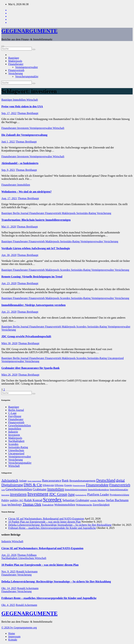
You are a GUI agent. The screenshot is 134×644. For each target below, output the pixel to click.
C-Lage (12, 413)
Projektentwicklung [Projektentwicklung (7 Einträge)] (119, 495)
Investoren (23, 128)
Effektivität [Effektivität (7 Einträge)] (48, 485)
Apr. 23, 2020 (9, 283)
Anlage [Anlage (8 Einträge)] (23, 481)
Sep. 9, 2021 (8, 170)
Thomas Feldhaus (27, 555)
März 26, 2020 (9, 375)
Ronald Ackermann (27, 572)
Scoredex (65, 270)
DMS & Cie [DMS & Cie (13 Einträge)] (33, 485)
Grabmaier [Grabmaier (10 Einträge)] (40, 489)
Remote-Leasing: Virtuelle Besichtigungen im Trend (32, 277)
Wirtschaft (32, 100)
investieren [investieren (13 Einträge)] (18, 494)
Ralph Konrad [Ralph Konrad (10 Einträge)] (33, 500)
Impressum (14, 637)
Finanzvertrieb (16, 70)
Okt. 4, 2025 (8, 605)
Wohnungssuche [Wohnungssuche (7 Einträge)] (84, 505)
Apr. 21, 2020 (9, 312)
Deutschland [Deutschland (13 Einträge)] (106, 480)
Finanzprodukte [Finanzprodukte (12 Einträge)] (97, 485)
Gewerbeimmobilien (20, 426)
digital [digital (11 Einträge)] (120, 480)
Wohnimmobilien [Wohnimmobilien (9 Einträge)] (65, 505)
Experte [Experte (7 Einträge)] (68, 485)
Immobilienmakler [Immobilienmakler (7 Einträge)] (119, 490)
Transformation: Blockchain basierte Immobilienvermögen (36, 220)
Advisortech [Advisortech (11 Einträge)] (10, 480)
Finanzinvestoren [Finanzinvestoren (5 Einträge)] (79, 485)
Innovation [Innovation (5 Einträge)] (5, 495)
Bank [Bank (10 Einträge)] (65, 481)
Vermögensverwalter (26, 67)
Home (12, 633)
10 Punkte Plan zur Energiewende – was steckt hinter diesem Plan (44, 522)
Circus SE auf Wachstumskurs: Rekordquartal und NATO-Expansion (46, 519)
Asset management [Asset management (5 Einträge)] (34, 481)
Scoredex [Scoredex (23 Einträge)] (52, 500)
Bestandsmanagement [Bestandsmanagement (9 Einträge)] (83, 481)
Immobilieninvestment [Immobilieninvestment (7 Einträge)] (76, 490)
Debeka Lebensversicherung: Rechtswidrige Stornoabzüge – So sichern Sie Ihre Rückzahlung (60, 525)
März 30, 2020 (9, 343)
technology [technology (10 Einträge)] (15, 504)
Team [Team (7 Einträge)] (4, 505)
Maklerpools (15, 61)
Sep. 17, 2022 (9, 113)
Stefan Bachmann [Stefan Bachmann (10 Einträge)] (117, 500)
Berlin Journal (21, 213)
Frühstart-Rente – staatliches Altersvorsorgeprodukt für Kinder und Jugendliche (52, 528)
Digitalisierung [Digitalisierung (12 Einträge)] (12, 485)
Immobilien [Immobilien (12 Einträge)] (56, 489)
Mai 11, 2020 (9, 227)
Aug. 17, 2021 (9, 198)
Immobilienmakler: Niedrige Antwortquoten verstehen (33, 305)
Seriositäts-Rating (86, 213)
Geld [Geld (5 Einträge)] (3, 490)
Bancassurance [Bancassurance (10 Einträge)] (52, 481)
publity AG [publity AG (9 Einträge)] (17, 500)
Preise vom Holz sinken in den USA (22, 106)
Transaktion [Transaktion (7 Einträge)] (48, 505)
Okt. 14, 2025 (9, 588)
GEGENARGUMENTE (29, 31)
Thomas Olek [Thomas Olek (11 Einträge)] (32, 504)
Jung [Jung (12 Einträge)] (71, 494)
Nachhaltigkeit (16, 441)
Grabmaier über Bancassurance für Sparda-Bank (30, 368)
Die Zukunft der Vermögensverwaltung (24, 135)
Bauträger (14, 58)
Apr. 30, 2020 (9, 255)
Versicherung (15, 73)
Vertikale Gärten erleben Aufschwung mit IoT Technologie (36, 248)
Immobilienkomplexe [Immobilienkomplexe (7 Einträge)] (98, 490)
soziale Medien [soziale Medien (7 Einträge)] (98, 500)
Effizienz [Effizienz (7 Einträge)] (59, 485)
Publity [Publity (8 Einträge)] (5, 500)
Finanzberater (16, 64)
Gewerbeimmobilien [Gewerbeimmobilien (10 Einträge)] (19, 489)
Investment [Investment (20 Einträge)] (38, 494)
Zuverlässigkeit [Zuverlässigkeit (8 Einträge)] (101, 505)
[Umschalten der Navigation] (3, 46)
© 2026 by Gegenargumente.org (19, 628)
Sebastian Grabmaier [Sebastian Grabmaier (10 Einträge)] (76, 500)
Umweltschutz (16, 450)
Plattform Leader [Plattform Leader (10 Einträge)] (98, 494)
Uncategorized (116, 358)
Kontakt (13, 640)
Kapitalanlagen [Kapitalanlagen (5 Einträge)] (81, 495)
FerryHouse (15, 416)
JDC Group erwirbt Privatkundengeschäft (26, 336)
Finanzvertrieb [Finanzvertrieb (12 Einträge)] (120, 485)
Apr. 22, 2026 (9, 555)
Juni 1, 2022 (8, 142)
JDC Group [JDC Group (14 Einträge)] (58, 494)
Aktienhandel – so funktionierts (20, 163)
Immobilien (20, 100)
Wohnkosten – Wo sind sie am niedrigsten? (26, 192)
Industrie (13, 432)
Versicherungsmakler (27, 76)
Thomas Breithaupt (28, 113)
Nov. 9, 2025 (9, 572)
